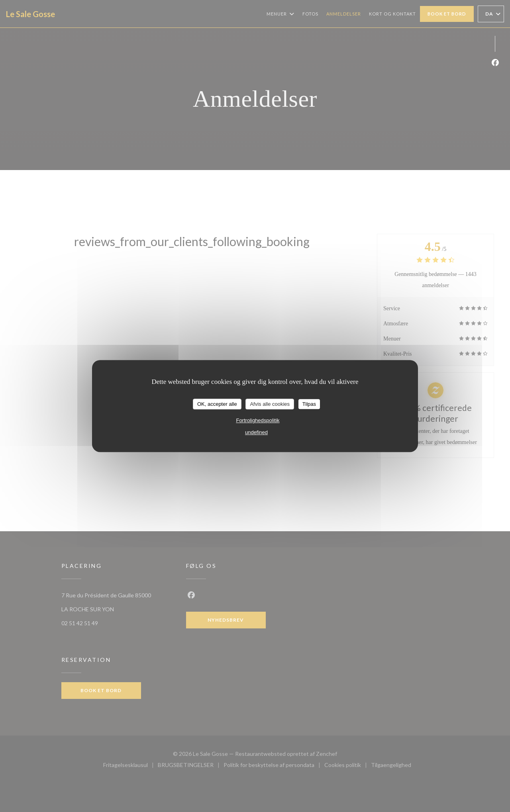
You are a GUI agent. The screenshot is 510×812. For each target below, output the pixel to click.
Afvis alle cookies (270, 404)
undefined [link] (256, 432)
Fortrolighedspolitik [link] (258, 420)
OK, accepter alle (217, 404)
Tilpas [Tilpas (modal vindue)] (309, 404)
